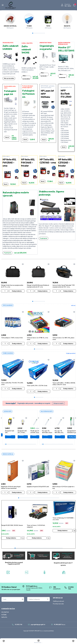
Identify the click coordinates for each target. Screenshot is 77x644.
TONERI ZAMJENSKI (8, 348)
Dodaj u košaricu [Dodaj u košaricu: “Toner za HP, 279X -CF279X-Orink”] (43, 387)
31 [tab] (54, 493)
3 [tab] (35, 33)
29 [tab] (51, 493)
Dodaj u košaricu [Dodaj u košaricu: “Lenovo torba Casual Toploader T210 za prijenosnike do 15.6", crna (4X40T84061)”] (68, 291)
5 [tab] (37, 33)
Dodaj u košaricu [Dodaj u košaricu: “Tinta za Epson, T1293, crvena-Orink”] (17, 339)
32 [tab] (55, 493)
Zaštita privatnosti (58, 601)
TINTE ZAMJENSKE (8, 300)
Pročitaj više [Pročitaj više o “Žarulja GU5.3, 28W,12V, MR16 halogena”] (44, 432)
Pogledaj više (8, 253)
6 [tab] (39, 33)
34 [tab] (57, 493)
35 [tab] (59, 493)
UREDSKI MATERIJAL (10, 26)
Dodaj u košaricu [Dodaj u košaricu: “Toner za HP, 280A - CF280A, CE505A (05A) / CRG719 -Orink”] (68, 384)
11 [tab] (44, 33)
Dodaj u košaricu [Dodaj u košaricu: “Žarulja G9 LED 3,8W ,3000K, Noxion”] (11, 533)
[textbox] (38, 598)
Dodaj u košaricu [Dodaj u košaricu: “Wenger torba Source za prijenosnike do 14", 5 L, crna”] (17, 291)
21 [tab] (28, 440)
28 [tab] (50, 493)
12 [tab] (18, 440)
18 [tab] (25, 440)
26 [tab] (34, 440)
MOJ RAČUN (5, 611)
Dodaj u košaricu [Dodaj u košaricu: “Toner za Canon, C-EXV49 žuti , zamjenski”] (37, 533)
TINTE (48, 26)
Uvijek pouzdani (71, 349)
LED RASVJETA (8, 407)
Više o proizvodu (44, 74)
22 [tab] (29, 440)
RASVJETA (67, 26)
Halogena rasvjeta (58, 399)
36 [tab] (56, 547)
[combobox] (38, 598)
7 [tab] (40, 33)
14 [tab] (20, 440)
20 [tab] (27, 440)
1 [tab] (33, 33)
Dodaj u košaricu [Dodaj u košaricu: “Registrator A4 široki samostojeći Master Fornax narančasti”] (17, 488)
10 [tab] (43, 33)
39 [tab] (60, 547)
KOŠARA (4, 614)
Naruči (7, 138)
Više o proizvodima (9, 78)
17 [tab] (23, 440)
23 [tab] (31, 440)
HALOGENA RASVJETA (47, 407)
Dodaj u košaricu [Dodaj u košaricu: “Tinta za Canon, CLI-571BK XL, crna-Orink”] (43, 339)
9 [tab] (42, 33)
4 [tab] (36, 33)
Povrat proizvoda (58, 603)
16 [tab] (22, 440)
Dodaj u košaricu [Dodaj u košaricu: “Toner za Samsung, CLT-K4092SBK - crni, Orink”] (63, 526)
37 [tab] (57, 547)
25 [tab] (33, 440)
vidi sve (73, 301)
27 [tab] (35, 440)
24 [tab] (32, 440)
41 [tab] (62, 547)
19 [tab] (26, 440)
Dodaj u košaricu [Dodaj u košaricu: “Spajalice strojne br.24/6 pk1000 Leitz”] (43, 488)
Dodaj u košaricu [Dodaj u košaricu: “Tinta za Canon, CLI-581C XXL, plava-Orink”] (68, 339)
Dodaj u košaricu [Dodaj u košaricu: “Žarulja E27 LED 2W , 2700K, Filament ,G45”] (31, 432)
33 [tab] (56, 493)
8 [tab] (41, 33)
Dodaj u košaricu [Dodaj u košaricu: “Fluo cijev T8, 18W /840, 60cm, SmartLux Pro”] (68, 432)
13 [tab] (19, 440)
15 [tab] (21, 440)
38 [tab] (59, 547)
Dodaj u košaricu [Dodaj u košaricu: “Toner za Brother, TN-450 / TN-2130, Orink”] (17, 384)
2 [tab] (34, 33)
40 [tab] (61, 547)
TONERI (29, 26)
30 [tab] (53, 493)
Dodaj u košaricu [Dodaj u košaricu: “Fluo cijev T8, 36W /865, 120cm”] (56, 432)
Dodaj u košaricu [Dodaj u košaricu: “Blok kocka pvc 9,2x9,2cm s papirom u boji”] (68, 488)
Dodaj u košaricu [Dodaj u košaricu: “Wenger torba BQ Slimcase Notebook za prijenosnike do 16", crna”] (43, 291)
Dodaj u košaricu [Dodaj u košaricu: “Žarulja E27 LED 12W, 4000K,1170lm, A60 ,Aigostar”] (19, 432)
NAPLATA (4, 617)
